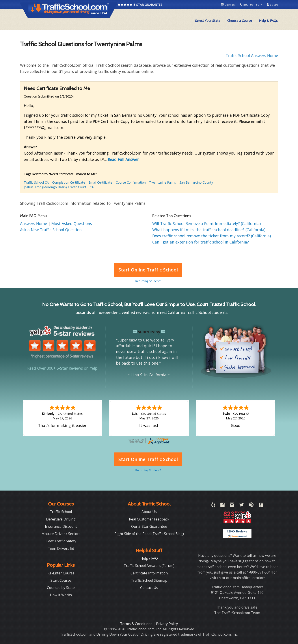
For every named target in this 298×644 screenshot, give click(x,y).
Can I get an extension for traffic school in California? (201, 242)
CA (92, 187)
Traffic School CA (36, 182)
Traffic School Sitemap (149, 580)
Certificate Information (149, 573)
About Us (149, 512)
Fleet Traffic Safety (61, 541)
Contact (229, 5)
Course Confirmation (131, 182)
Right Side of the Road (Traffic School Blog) (149, 534)
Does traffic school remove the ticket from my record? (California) (212, 236)
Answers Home (34, 223)
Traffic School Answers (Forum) (149, 566)
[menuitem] (208, 21)
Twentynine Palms (163, 182)
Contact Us (149, 588)
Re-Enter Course (61, 573)
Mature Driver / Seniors (61, 534)
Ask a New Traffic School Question (51, 230)
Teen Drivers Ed (61, 548)
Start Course (61, 580)
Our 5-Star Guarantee (149, 526)
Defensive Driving (61, 519)
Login (272, 5)
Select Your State (208, 21)
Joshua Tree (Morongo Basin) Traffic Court (55, 187)
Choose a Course (240, 21)
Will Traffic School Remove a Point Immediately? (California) (207, 223)
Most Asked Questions (72, 223)
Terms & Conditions (137, 624)
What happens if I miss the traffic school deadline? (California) (209, 230)
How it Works (61, 595)
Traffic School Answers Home (252, 55)
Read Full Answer (123, 159)
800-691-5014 (252, 5)
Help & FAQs (268, 21)
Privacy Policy (167, 624)
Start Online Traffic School (148, 270)
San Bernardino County (196, 182)
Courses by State (61, 588)
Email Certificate (100, 182)
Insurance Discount (61, 526)
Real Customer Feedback (149, 519)
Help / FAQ (149, 558)
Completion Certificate (69, 182)
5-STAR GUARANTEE (140, 5)
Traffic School (61, 512)
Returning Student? (148, 281)
